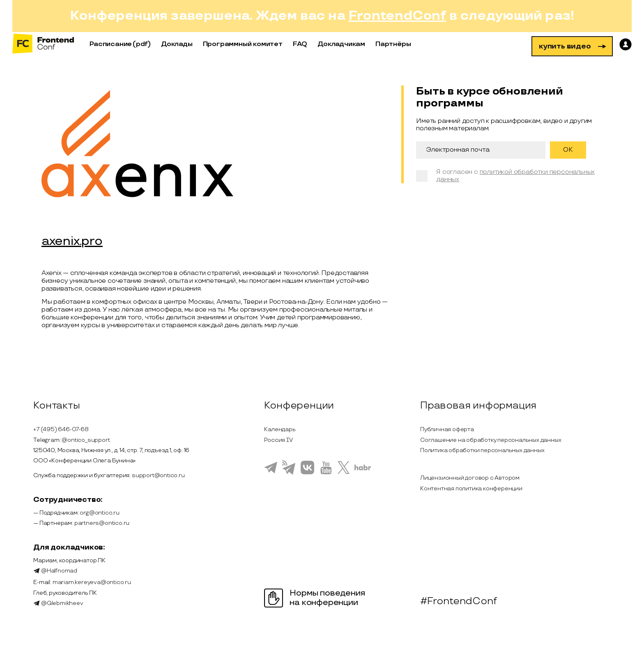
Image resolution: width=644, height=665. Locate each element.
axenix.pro (72, 242)
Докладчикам (341, 44)
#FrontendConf (458, 601)
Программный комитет (243, 44)
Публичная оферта (447, 429)
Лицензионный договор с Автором (470, 478)
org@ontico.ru (99, 513)
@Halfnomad (55, 571)
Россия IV (278, 440)
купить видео (573, 46)
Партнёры (393, 44)
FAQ (300, 44)
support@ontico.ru (158, 475)
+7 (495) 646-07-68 (61, 429)
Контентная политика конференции (471, 488)
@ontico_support (86, 440)
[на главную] (43, 44)
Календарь (280, 429)
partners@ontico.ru (102, 523)
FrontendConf (397, 16)
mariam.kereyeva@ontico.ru (92, 582)
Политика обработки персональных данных (482, 450)
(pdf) (142, 44)
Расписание (111, 44)
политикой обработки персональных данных (515, 176)
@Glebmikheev (58, 603)
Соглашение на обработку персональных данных (491, 440)
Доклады (177, 44)
